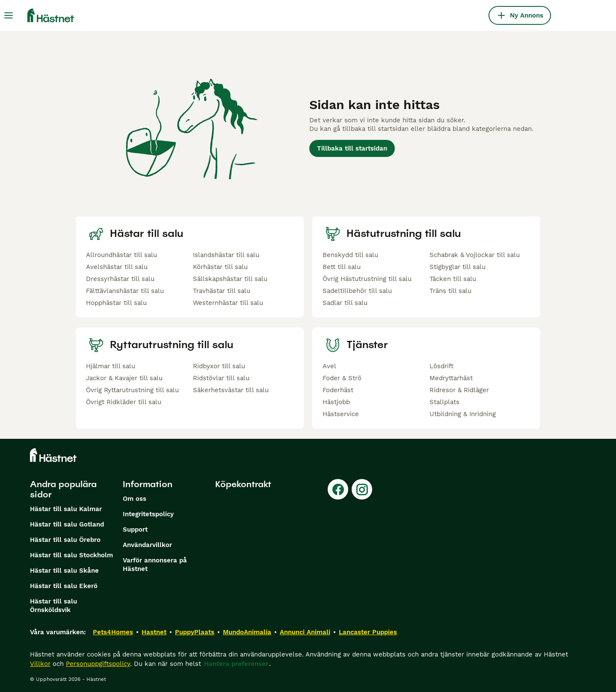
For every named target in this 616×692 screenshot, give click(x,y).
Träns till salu (450, 291)
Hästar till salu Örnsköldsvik (53, 606)
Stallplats (444, 402)
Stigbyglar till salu (458, 267)
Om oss (135, 499)
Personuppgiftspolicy (98, 664)
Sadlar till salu (345, 303)
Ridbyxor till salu (219, 366)
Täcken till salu (453, 279)
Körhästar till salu (220, 267)
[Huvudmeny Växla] (9, 15)
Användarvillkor (147, 545)
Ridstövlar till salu (221, 378)
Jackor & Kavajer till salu (124, 378)
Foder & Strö (342, 378)
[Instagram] (362, 489)
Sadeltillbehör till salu (357, 291)
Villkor (40, 664)
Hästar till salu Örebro (65, 540)
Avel (329, 366)
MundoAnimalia (247, 632)
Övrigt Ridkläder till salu (124, 402)
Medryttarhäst (451, 378)
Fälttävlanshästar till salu (125, 291)
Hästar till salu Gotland (67, 524)
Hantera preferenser (236, 664)
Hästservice (341, 414)
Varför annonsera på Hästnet (155, 565)
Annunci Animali (305, 632)
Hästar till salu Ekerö (64, 586)
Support (135, 529)
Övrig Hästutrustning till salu (367, 279)
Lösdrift (441, 366)
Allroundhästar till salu (121, 255)
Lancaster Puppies (368, 632)
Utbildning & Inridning (463, 414)
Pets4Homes (113, 632)
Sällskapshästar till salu (230, 279)
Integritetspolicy (148, 514)
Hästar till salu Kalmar (66, 509)
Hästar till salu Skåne (64, 571)
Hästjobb (336, 402)
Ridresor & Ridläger (459, 390)
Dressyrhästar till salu (120, 279)
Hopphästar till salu (116, 303)
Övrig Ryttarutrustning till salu (132, 390)
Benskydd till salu (350, 255)
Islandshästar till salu (226, 255)
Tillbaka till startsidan (352, 148)
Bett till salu (342, 267)
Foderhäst (338, 390)
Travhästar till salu (222, 291)
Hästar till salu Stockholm (71, 555)
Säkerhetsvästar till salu (231, 390)
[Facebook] (338, 489)
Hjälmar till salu (111, 366)
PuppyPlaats (195, 632)
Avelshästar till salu (117, 267)
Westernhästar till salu (228, 303)
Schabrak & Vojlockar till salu (475, 255)
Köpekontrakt (243, 484)
